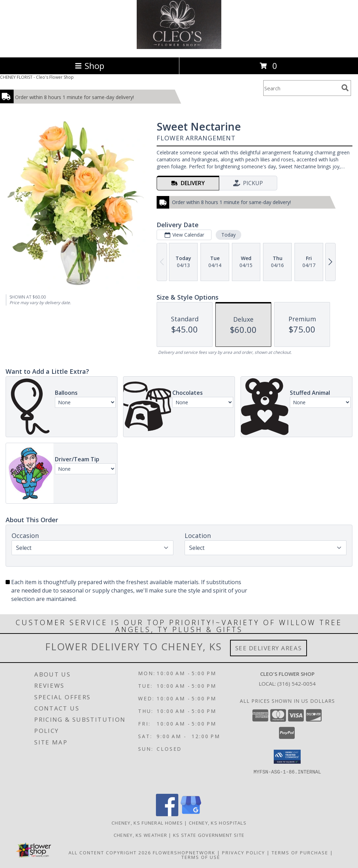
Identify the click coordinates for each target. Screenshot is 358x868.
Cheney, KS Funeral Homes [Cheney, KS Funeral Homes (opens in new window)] (147, 823)
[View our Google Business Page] (191, 814)
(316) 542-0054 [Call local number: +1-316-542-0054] (296, 684)
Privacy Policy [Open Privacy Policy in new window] (244, 853)
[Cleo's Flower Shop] (179, 47)
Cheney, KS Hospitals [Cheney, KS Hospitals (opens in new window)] (218, 823)
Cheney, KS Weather (140, 835)
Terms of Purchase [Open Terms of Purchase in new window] (300, 853)
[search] (345, 88)
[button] (287, 757)
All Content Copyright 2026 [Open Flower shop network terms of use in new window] (110, 853)
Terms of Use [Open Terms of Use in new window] (201, 857)
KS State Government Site (209, 835)
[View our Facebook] (167, 814)
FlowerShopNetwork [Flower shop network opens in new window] (184, 853)
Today (228, 235)
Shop (89, 66)
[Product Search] (301, 88)
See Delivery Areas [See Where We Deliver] (269, 648)
